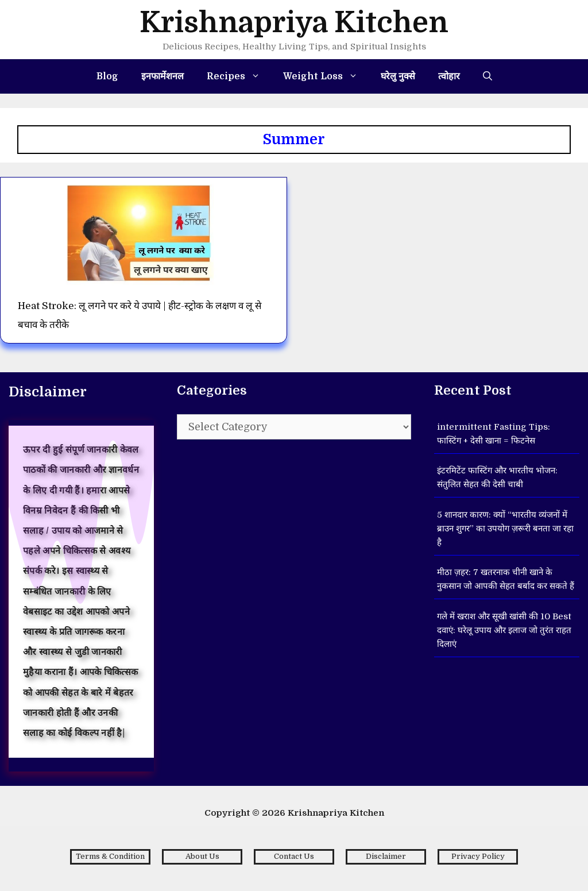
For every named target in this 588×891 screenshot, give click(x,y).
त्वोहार (449, 76)
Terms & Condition (110, 856)
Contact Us (294, 856)
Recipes (239, 76)
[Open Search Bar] (488, 76)
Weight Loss (326, 76)
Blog (107, 76)
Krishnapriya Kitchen (294, 23)
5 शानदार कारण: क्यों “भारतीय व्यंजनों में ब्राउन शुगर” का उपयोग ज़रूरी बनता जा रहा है (505, 529)
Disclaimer (386, 856)
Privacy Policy (478, 856)
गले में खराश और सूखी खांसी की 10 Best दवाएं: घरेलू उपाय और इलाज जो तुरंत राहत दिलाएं (504, 630)
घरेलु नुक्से (398, 76)
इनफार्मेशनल (163, 76)
